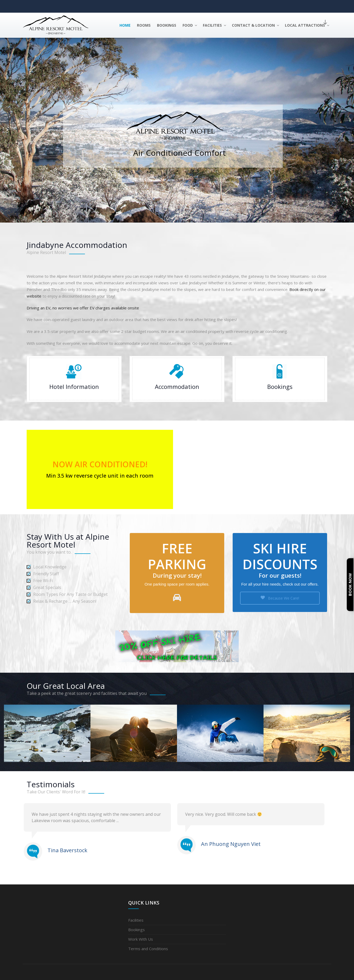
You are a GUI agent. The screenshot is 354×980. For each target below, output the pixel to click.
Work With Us (141, 939)
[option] (100, 833)
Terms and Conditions (148, 949)
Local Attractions (307, 25)
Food (190, 25)
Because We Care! (280, 598)
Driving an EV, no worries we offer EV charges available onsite (83, 308)
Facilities (215, 25)
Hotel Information (74, 379)
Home (125, 25)
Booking (280, 379)
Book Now (350, 585)
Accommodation (177, 379)
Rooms (144, 25)
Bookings (167, 25)
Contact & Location (256, 25)
